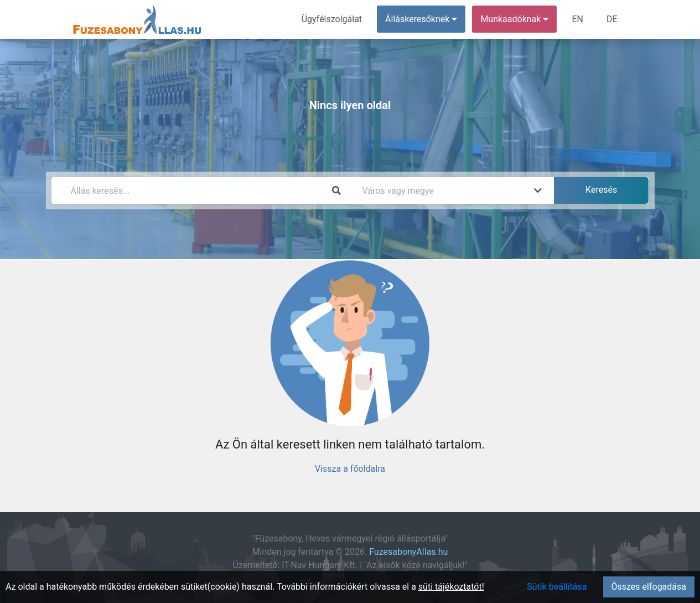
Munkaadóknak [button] (514, 19)
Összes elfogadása (649, 587)
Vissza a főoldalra (350, 469)
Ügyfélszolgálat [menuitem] (332, 19)
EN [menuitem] (577, 19)
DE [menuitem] (612, 19)
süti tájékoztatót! (451, 587)
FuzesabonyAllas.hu (408, 552)
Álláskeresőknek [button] (421, 19)
